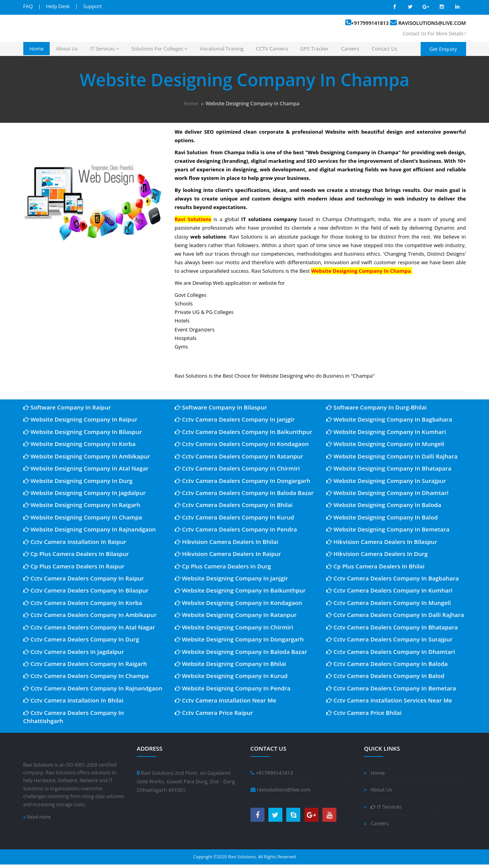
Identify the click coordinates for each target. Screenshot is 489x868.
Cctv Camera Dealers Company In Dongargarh (243, 481)
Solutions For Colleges (159, 49)
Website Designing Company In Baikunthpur (240, 590)
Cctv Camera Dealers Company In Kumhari (390, 590)
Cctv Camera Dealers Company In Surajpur (390, 639)
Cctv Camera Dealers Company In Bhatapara (392, 627)
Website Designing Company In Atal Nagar (86, 468)
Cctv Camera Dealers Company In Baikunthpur (244, 432)
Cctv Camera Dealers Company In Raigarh (85, 664)
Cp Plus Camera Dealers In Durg (223, 566)
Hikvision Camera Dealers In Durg (377, 554)
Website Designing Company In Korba (80, 444)
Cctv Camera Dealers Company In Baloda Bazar (244, 493)
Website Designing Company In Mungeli (385, 444)
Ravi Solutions (38, 765)
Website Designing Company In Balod (382, 517)
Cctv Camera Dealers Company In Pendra (236, 529)
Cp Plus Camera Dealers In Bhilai (376, 566)
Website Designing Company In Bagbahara (389, 419)
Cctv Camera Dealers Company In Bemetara (391, 688)
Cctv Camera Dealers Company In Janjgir (235, 419)
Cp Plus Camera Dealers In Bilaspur (76, 554)
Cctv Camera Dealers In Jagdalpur (74, 652)
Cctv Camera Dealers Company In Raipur (84, 578)
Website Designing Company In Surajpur (386, 481)
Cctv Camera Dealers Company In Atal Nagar (89, 627)
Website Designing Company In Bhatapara (389, 468)
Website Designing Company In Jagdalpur (84, 493)
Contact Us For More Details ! (434, 34)
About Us (67, 49)
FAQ (28, 6)
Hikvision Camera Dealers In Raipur (228, 554)
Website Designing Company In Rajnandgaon (90, 529)
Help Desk (58, 6)
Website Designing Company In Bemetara (388, 529)
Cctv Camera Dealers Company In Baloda (387, 664)
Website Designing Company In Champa (83, 517)
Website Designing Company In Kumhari (386, 432)
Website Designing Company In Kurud (231, 676)
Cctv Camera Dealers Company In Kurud (235, 517)
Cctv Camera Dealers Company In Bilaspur (86, 590)
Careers (350, 49)
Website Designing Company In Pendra (233, 688)
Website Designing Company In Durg (78, 481)
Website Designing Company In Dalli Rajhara (392, 456)
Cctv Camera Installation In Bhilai (73, 700)
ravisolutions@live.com (432, 23)
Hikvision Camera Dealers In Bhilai (227, 542)
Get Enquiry (443, 49)
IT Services (104, 49)
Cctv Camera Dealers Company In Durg (81, 639)
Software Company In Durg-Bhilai (377, 407)
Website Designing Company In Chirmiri (234, 627)
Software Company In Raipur (67, 407)
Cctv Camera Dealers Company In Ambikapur (90, 615)
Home (37, 49)
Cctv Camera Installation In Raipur (75, 542)
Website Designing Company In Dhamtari (387, 493)
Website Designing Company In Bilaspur (83, 432)
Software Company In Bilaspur (221, 407)
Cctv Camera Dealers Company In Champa (86, 676)
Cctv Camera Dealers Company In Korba (83, 603)
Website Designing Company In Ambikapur (87, 456)
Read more (37, 817)
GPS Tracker (314, 49)
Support (93, 6)
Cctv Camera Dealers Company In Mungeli (389, 603)
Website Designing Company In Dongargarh (239, 639)
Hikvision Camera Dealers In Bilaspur (382, 542)
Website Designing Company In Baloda (384, 505)
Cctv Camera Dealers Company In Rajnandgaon (93, 688)
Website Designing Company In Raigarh (82, 505)
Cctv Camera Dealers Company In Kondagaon (242, 444)
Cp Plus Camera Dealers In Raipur (74, 566)
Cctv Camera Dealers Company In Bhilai (234, 505)
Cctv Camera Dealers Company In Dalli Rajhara (395, 615)
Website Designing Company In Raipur (80, 419)
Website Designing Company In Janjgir (231, 578)
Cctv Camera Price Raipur (214, 713)
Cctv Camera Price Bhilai (364, 713)
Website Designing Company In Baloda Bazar (241, 652)
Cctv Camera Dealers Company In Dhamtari (391, 652)
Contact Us (385, 49)
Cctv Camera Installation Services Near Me (389, 700)
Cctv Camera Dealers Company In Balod (385, 676)
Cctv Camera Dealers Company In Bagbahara (393, 578)
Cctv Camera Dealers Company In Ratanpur (239, 456)
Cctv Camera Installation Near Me (226, 700)
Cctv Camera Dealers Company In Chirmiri (237, 468)
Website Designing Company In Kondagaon (238, 603)
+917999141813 (370, 23)
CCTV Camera (272, 49)
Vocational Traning (222, 49)
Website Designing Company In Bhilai (231, 664)
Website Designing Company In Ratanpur (236, 615)
